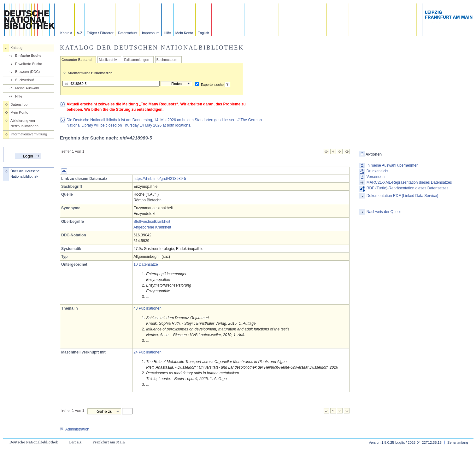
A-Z (79, 33)
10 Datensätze (146, 264)
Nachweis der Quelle (384, 212)
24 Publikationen (147, 352)
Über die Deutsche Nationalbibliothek (25, 174)
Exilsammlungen (136, 60)
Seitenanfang (458, 442)
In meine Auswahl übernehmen (393, 165)
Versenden (376, 177)
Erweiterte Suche (29, 64)
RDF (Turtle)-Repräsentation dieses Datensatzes (408, 188)
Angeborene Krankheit (152, 227)
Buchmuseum (167, 60)
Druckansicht (377, 171)
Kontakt (66, 33)
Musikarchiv (108, 60)
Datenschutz (128, 33)
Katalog (16, 48)
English (203, 33)
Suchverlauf (24, 80)
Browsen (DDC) (27, 72)
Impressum (151, 33)
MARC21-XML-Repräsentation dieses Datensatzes (409, 182)
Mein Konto (184, 33)
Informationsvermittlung (29, 134)
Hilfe (167, 33)
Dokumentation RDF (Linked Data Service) (402, 196)
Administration (75, 429)
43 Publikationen (147, 308)
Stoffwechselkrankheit (152, 222)
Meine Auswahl (27, 88)
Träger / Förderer (100, 33)
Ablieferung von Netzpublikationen (24, 123)
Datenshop (19, 104)
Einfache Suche (28, 56)
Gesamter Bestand (76, 60)
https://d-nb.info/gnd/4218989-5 (160, 179)
